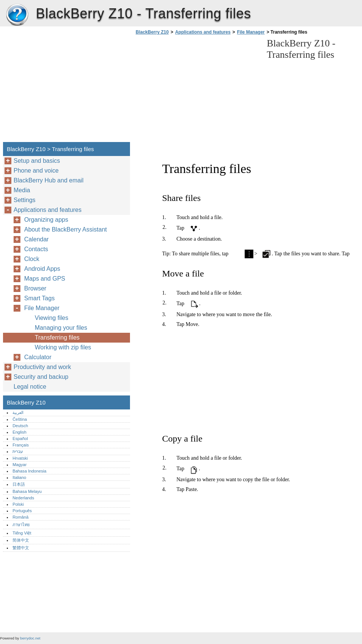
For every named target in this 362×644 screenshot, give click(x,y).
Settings (25, 200)
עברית (18, 451)
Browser (35, 288)
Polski (18, 504)
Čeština (20, 419)
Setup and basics (37, 161)
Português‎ (22, 511)
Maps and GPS (45, 279)
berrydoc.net (30, 638)
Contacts (36, 249)
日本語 (19, 484)
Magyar (19, 465)
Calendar (36, 239)
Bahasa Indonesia (29, 471)
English (19, 432)
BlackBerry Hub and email (49, 180)
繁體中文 (21, 548)
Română (20, 517)
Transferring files (57, 337)
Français (21, 445)
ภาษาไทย (21, 525)
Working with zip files (63, 347)
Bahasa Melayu (27, 491)
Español (20, 439)
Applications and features (203, 32)
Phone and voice (36, 171)
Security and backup (41, 377)
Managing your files (61, 328)
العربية (18, 412)
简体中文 (21, 540)
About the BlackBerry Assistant (66, 229)
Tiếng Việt (22, 533)
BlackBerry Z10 (17, 15)
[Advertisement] (197, 91)
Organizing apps (46, 220)
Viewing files (52, 318)
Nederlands (23, 498)
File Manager (251, 32)
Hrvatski (20, 458)
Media (22, 190)
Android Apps (42, 269)
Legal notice (30, 387)
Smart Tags (39, 298)
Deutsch (20, 426)
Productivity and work (42, 367)
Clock (32, 259)
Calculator (38, 357)
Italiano (19, 477)
